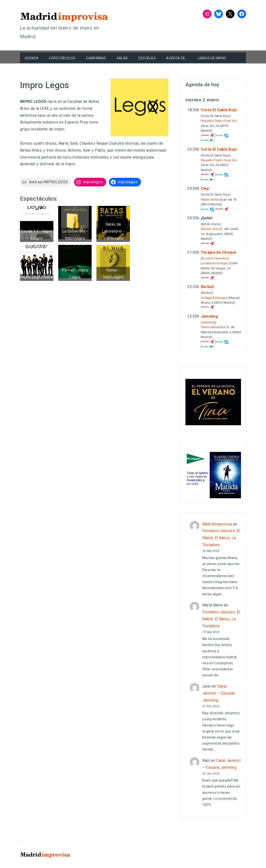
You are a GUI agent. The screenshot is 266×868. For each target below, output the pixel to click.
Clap (205, 188)
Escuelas (147, 58)
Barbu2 (207, 287)
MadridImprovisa (217, 524)
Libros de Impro (212, 58)
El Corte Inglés (208, 140)
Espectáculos (62, 58)
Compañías (96, 58)
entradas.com (222, 135)
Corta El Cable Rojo (219, 110)
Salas (122, 58)
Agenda (32, 58)
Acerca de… (177, 58)
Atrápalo (208, 135)
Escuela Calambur (215, 258)
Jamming (209, 316)
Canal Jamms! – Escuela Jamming (218, 693)
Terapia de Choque (219, 252)
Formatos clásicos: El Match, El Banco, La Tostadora (221, 538)
